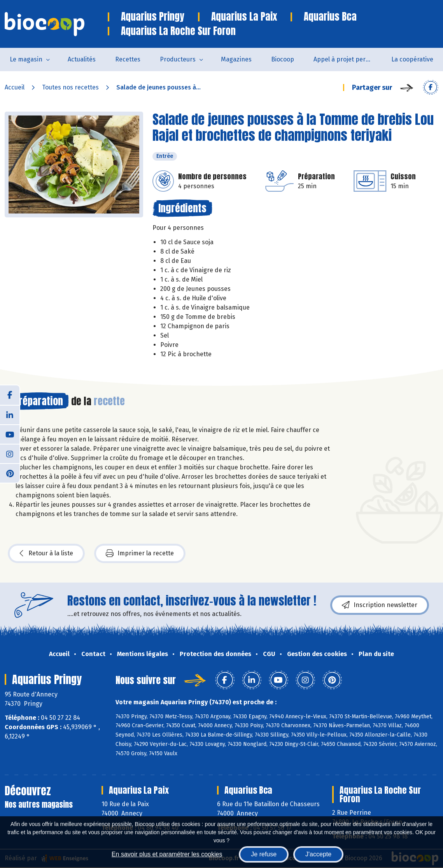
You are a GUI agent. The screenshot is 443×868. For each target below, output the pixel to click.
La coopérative (412, 59)
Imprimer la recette (140, 553)
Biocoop (283, 59)
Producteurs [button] (178, 59)
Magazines (236, 59)
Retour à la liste (46, 553)
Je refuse (264, 854)
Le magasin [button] (26, 59)
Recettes (128, 59)
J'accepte (318, 854)
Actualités (82, 59)
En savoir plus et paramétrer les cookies (167, 854)
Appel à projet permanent (348, 59)
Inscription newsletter (380, 605)
